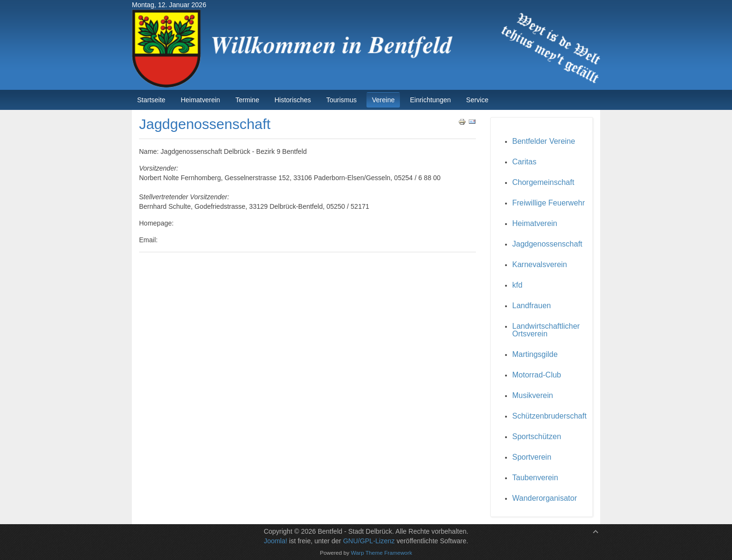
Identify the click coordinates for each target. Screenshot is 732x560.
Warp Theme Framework (381, 553)
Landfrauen (532, 306)
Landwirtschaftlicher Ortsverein (546, 330)
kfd (517, 285)
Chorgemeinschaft (543, 182)
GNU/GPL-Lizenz (369, 541)
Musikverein (533, 395)
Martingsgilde (535, 354)
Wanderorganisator (544, 498)
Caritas (524, 162)
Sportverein (532, 457)
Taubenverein (535, 478)
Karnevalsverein (540, 264)
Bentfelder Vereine (544, 141)
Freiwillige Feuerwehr (549, 203)
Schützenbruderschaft (549, 416)
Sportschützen (537, 436)
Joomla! (275, 541)
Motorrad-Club (537, 375)
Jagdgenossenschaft (547, 244)
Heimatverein (535, 223)
